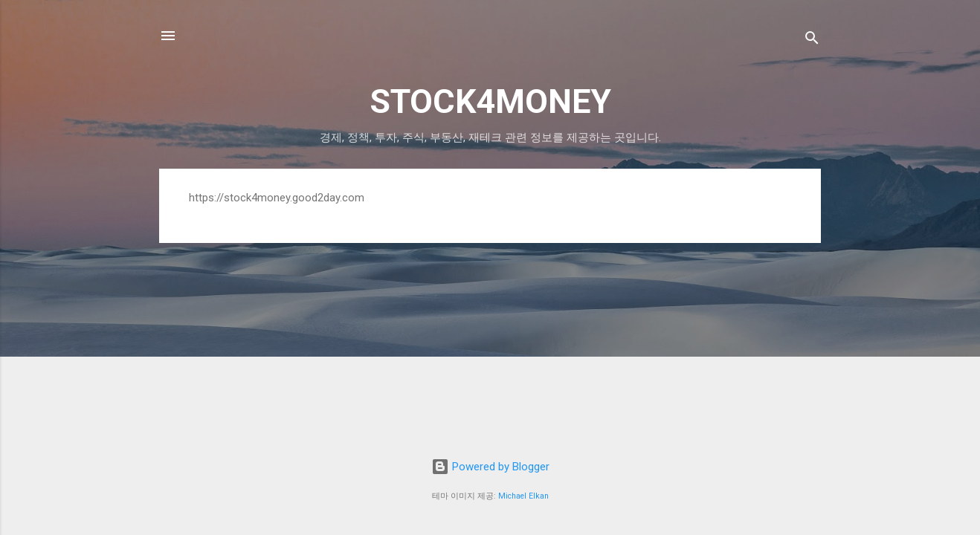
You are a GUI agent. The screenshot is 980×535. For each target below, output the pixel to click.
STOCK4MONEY (490, 101)
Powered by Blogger (490, 467)
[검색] (812, 40)
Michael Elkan (523, 496)
